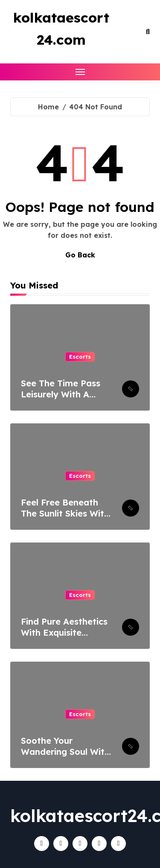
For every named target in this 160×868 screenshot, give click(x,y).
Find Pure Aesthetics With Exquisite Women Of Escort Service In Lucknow (64, 638)
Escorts (80, 357)
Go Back (80, 255)
